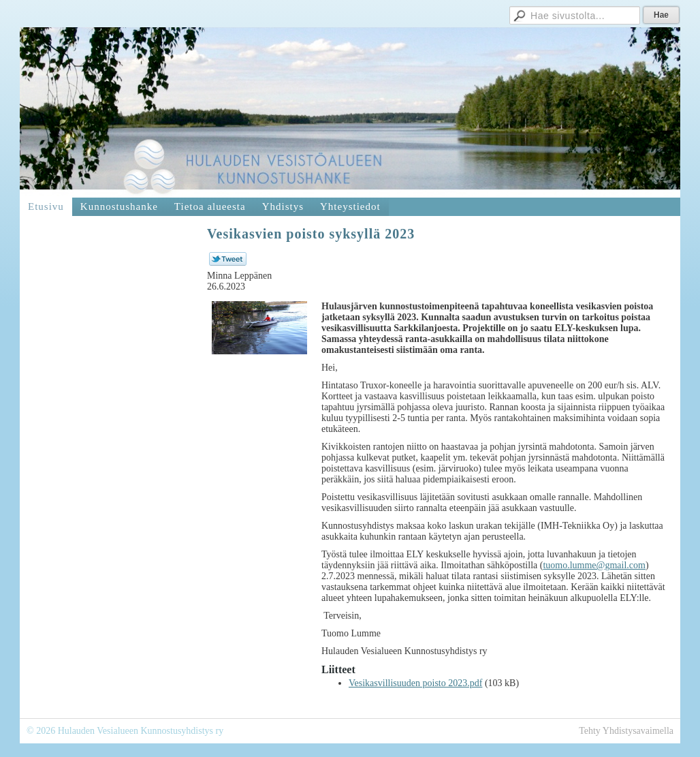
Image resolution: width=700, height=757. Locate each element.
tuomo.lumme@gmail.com (594, 565)
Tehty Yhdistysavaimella (626, 731)
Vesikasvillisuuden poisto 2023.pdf (415, 683)
